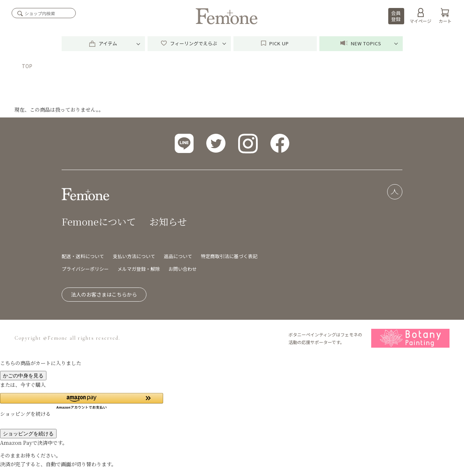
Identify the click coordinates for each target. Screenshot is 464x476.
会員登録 (396, 16)
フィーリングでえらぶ (189, 43)
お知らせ (168, 221)
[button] (82, 401)
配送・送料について (83, 256)
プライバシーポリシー (85, 269)
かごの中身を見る (23, 376)
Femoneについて (99, 221)
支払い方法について (134, 256)
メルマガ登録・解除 (139, 269)
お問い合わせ (183, 269)
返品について (178, 256)
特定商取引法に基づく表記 (229, 256)
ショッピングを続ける (28, 434)
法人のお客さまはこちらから (104, 294)
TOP (27, 66)
